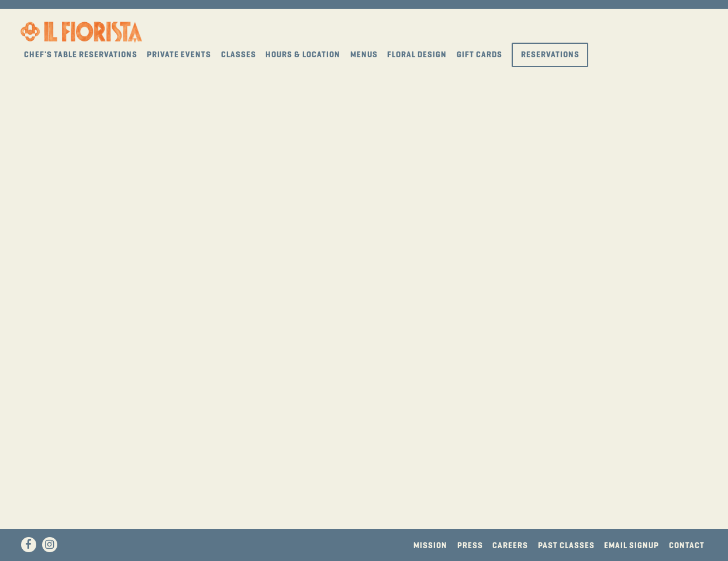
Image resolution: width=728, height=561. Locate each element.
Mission (430, 546)
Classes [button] (239, 55)
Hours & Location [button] (303, 55)
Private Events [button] (179, 55)
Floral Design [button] (417, 55)
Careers (510, 546)
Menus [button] (364, 55)
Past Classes (566, 546)
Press (470, 546)
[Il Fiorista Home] (81, 31)
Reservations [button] (550, 55)
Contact (687, 546)
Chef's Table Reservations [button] (81, 55)
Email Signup (632, 546)
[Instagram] (50, 545)
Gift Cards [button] (479, 55)
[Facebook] (29, 545)
